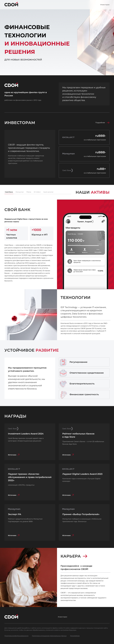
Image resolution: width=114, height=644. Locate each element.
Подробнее (102, 123)
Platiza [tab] (29, 192)
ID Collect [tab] (37, 192)
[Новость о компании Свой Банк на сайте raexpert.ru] (84, 170)
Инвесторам (105, 5)
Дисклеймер (75, 636)
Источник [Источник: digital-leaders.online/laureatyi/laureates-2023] (68, 495)
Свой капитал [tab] (48, 192)
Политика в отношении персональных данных (49, 636)
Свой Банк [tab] (9, 192)
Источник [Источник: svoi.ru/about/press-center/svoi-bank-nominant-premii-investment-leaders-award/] (14, 455)
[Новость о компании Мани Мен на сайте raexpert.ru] (84, 154)
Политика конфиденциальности (16, 636)
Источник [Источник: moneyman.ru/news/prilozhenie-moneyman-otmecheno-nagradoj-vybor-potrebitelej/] (68, 535)
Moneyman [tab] (20, 192)
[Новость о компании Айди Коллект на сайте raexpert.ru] (84, 137)
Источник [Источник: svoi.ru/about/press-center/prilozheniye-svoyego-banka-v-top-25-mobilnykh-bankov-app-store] (68, 455)
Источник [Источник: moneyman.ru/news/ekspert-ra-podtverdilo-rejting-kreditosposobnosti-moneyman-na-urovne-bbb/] (14, 535)
